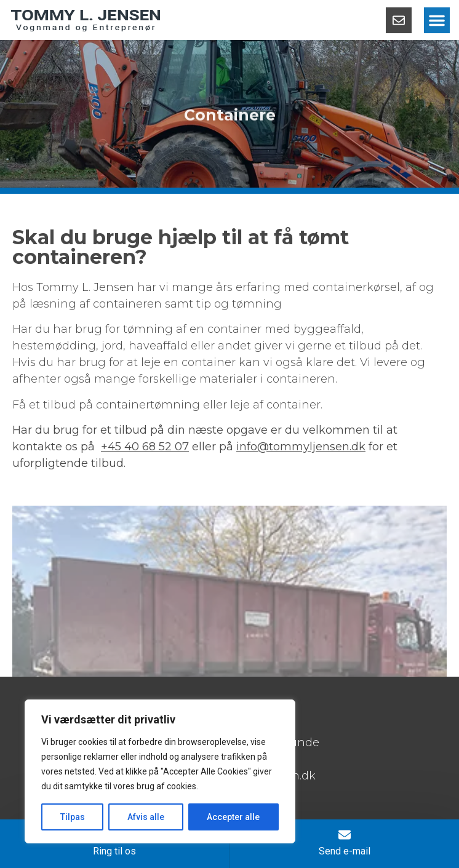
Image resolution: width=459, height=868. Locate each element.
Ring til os (114, 851)
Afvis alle (146, 817)
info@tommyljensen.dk (301, 447)
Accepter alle (233, 817)
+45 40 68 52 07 (145, 447)
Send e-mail (345, 851)
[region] (160, 771)
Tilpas (73, 817)
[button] (437, 20)
